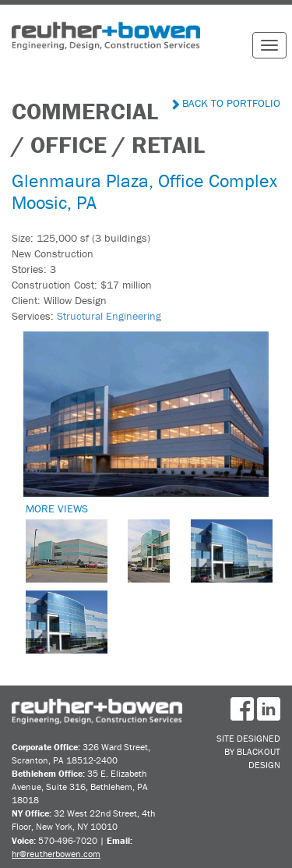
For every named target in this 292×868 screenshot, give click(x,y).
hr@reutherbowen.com (56, 854)
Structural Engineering (109, 316)
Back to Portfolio (226, 103)
